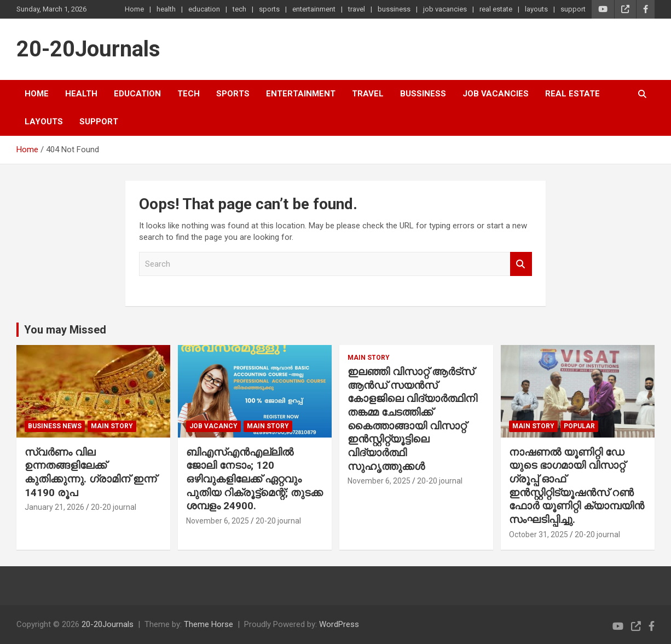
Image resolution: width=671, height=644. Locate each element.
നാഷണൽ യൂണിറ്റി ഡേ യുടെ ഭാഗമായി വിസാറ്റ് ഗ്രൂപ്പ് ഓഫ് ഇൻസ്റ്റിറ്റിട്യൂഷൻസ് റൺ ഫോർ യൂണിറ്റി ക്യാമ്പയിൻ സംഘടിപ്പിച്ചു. (577, 486)
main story (112, 426)
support (573, 9)
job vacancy (213, 426)
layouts (536, 9)
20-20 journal (114, 507)
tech (239, 9)
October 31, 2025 (539, 534)
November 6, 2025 (218, 521)
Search (521, 264)
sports (269, 9)
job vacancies (445, 9)
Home (134, 9)
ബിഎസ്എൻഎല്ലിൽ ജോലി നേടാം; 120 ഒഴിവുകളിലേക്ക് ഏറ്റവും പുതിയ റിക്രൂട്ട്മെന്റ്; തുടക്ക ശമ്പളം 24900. (254, 479)
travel (357, 9)
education (204, 9)
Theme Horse (209, 624)
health (166, 9)
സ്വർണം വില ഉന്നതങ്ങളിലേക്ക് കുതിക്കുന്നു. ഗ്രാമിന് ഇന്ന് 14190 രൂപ (91, 472)
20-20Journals (88, 49)
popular (579, 426)
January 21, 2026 (54, 507)
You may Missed (65, 330)
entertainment (314, 9)
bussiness (394, 9)
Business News (55, 426)
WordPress (339, 624)
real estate (496, 9)
